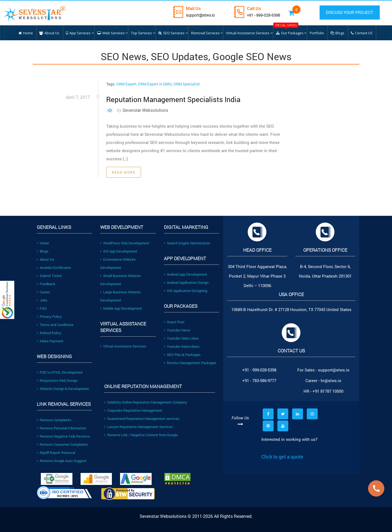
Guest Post (174, 322)
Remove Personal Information (61, 428)
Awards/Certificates (54, 267)
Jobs (42, 300)
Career (43, 292)
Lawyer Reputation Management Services (139, 427)
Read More (124, 172)
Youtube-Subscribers (182, 346)
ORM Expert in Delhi (155, 84)
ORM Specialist (187, 84)
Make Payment (50, 341)
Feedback (46, 284)
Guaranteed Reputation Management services (142, 419)
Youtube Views (177, 330)
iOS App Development (119, 251)
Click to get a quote (282, 457)
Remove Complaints (54, 420)
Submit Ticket (49, 276)
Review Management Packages (190, 363)
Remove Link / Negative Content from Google (141, 435)
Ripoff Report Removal (56, 453)
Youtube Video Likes (181, 338)
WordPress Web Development (125, 243)
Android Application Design (186, 282)
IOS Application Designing (186, 291)
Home (43, 243)
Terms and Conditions (55, 325)
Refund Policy (49, 333)
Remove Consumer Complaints (62, 444)
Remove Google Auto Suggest (62, 461)
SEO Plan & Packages (182, 355)
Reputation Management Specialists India (170, 99)
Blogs (43, 251)
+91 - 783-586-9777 (259, 380)
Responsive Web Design (57, 380)
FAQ (42, 308)
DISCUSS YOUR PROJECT (351, 13)
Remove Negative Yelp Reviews (63, 436)
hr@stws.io (331, 380)
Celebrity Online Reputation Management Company (146, 402)
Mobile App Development (121, 308)
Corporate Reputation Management (133, 410)
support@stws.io (202, 15)
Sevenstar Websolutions (145, 110)
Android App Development (186, 274)
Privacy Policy (49, 316)
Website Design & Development (63, 389)
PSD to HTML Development (60, 372)
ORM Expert (126, 84)
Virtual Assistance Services (123, 346)
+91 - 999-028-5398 (265, 15)
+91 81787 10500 (328, 391)
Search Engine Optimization (187, 243)
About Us (45, 259)
